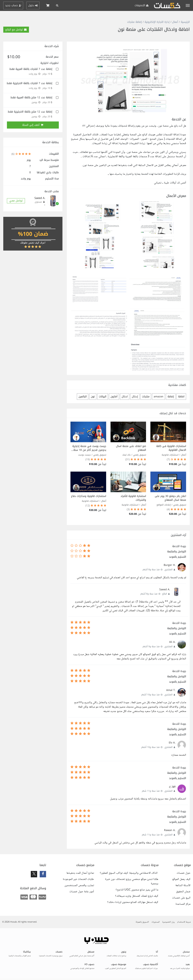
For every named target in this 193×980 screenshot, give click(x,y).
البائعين (83, 397)
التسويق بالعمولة (142, 922)
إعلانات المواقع (164, 505)
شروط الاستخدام (184, 922)
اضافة (181, 397)
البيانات (103, 397)
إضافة (171, 397)
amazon (158, 397)
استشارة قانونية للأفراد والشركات (133, 498)
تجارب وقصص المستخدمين (79, 886)
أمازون (114, 397)
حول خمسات (184, 873)
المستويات (156, 922)
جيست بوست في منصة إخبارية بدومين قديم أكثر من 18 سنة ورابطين (89, 450)
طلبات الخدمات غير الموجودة (78, 879)
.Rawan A (170, 830)
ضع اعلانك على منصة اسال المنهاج (131, 448)
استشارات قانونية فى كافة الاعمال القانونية (171, 448)
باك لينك (126, 455)
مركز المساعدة (183, 904)
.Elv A (172, 743)
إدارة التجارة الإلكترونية (157, 22)
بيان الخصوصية (168, 922)
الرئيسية (185, 22)
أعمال (175, 22)
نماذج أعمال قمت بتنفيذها (80, 873)
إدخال (135, 397)
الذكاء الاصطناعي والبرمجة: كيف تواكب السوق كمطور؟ (129, 873)
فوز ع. (172, 786)
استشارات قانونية (170, 455)
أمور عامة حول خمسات (82, 892)
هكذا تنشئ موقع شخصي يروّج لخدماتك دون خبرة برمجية (132, 882)
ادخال (125, 397)
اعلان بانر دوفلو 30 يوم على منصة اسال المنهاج (170, 498)
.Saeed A (165, 589)
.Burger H (170, 565)
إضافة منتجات (134, 22)
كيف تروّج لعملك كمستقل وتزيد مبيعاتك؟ (137, 896)
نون (93, 397)
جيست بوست (84, 455)
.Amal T (171, 690)
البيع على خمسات (181, 898)
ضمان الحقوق (183, 892)
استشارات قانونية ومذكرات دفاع (89, 496)
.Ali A (172, 642)
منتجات (146, 397)
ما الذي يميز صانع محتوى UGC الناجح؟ (137, 890)
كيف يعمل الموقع (181, 879)
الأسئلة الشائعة (183, 886)
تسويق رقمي (140, 455)
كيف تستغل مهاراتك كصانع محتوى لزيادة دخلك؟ (133, 902)
